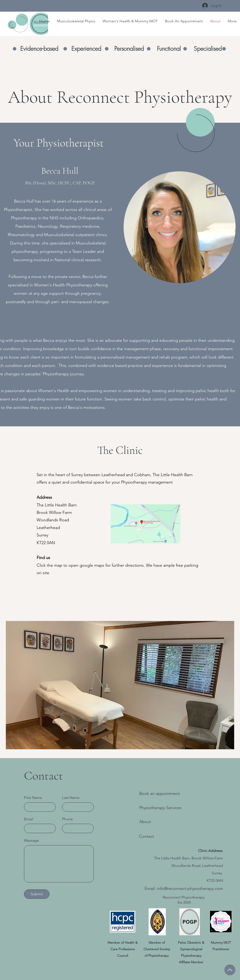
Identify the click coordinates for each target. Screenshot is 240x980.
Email (29, 819)
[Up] (230, 970)
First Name (33, 798)
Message (31, 841)
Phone (67, 819)
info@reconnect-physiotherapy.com (190, 888)
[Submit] (37, 894)
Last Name (71, 798)
